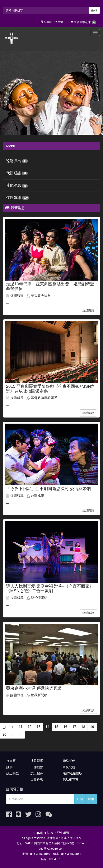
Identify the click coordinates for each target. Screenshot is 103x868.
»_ (20, 734)
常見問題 (69, 767)
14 (47, 727)
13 (38, 727)
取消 (91, 799)
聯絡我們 (69, 761)
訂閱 (80, 799)
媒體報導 (14, 198)
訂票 (9, 767)
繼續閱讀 (88, 311)
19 (92, 727)
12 (30, 727)
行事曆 (46, 22)
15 (56, 727)
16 (65, 727)
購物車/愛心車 (83, 22)
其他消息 (14, 185)
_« (5, 727)
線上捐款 (13, 773)
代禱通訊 (14, 173)
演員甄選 (37, 761)
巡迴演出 (14, 161)
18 (83, 727)
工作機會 (37, 767)
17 (74, 727)
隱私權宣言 (71, 780)
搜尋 (94, 10)
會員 (59, 22)
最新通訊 (37, 780)
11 (21, 727)
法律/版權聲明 (72, 773)
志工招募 (37, 773)
